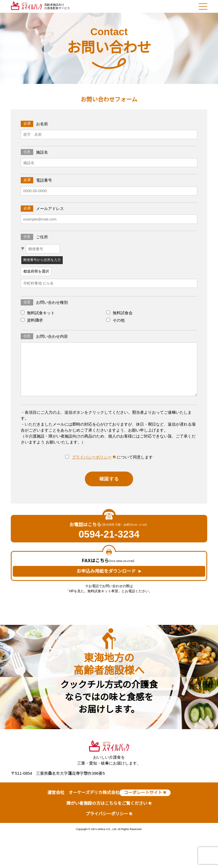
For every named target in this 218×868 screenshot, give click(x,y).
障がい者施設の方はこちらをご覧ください (107, 803)
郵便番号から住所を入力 (42, 260)
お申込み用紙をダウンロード (106, 571)
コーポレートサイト (143, 792)
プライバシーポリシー (92, 457)
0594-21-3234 (109, 534)
